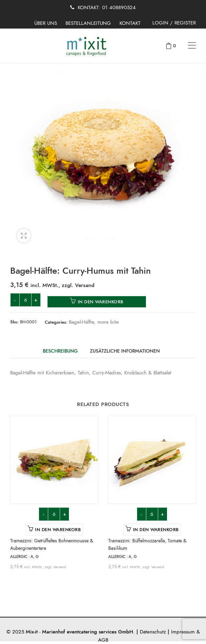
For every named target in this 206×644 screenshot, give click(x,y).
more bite (108, 322)
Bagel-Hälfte (81, 322)
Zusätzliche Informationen (125, 351)
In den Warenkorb (101, 302)
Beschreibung (60, 351)
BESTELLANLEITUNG (88, 23)
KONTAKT (130, 23)
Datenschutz (153, 632)
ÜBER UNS (46, 23)
